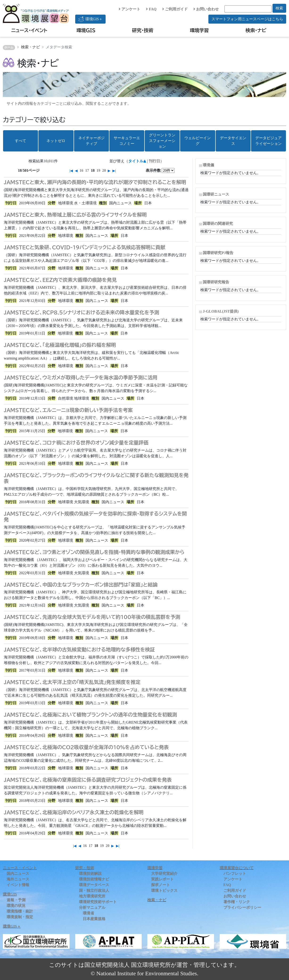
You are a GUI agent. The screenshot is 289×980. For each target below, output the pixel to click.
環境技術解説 (90, 873)
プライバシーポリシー (242, 907)
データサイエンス (233, 141)
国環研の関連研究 (218, 224)
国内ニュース (18, 873)
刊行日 (154, 161)
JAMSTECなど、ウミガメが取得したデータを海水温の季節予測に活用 (81, 377)
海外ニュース (18, 879)
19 (98, 170)
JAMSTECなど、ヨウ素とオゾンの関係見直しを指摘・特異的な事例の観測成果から (94, 552)
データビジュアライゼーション (268, 141)
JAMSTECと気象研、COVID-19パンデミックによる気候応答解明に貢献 (85, 247)
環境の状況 (16, 906)
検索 (279, 8)
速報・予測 (16, 900)
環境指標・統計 (20, 911)
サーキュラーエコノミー (127, 141)
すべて (21, 141)
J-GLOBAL (221, 311)
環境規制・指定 (20, 917)
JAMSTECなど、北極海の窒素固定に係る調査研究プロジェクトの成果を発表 (88, 780)
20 (104, 170)
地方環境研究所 (92, 896)
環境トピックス (164, 890)
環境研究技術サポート (98, 902)
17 (87, 170)
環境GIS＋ (91, 19)
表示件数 (153, 170)
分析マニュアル (92, 907)
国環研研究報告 (216, 282)
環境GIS (86, 30)
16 (81, 170)
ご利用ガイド (175, 9)
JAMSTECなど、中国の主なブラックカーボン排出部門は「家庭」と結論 (81, 585)
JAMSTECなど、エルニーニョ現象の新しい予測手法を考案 (68, 410)
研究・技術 (143, 30)
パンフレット (235, 873)
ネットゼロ (56, 141)
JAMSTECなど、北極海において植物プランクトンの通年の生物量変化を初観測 (90, 715)
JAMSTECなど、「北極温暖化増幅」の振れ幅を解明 (60, 345)
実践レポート (162, 879)
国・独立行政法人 (94, 890)
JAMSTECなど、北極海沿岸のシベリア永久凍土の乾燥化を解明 (74, 812)
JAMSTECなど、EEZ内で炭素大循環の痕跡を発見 (60, 280)
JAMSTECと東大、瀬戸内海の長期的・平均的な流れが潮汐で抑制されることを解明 (95, 182)
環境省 (88, 913)
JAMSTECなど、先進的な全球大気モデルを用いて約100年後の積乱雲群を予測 (92, 617)
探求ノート (161, 885)
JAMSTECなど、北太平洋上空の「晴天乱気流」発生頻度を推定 (72, 682)
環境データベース (94, 885)
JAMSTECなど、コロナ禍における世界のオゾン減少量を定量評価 (76, 443)
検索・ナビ (256, 30)
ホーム (9, 47)
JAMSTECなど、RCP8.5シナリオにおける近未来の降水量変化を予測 (81, 312)
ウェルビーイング (198, 141)
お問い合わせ (206, 9)
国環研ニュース (216, 194)
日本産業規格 (94, 919)
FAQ (151, 9)
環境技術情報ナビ (94, 879)
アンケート (129, 9)
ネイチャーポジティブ (91, 141)
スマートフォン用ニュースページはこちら (247, 19)
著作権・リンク (237, 902)
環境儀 (208, 165)
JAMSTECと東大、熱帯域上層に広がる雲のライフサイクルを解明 (75, 215)
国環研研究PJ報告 (218, 253)
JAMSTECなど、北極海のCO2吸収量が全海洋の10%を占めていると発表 (86, 747)
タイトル (136, 161)
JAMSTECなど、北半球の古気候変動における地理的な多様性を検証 (79, 649)
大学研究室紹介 (164, 873)
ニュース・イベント (29, 30)
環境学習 (199, 30)
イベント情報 (18, 885)
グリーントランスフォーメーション (162, 141)
